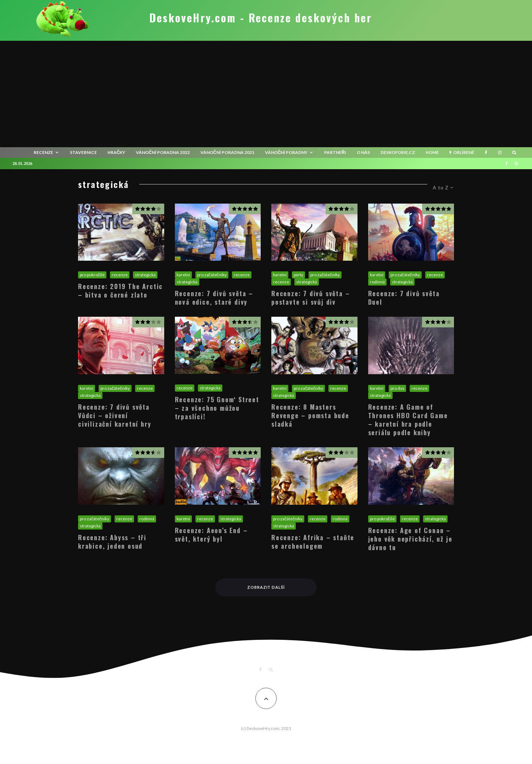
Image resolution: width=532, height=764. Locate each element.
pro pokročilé (92, 275)
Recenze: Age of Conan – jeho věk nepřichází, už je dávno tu (410, 539)
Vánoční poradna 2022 (163, 152)
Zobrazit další (266, 587)
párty (298, 275)
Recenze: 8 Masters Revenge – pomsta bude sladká (310, 415)
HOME (432, 152)
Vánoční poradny (286, 152)
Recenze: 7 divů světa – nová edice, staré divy (214, 298)
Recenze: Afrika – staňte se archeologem (313, 542)
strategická (145, 275)
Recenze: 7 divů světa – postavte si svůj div (311, 298)
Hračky (117, 152)
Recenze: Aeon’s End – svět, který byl (211, 535)
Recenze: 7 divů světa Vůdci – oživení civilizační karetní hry (115, 415)
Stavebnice (83, 152)
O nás (363, 152)
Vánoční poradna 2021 (227, 152)
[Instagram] (500, 153)
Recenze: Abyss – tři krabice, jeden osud (112, 542)
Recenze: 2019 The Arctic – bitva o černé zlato (120, 290)
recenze (43, 152)
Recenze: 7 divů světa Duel (404, 298)
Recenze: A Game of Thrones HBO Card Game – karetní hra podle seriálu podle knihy (408, 420)
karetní (183, 275)
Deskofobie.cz (398, 152)
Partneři (335, 152)
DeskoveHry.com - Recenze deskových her (261, 18)
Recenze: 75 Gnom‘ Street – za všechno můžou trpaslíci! (217, 408)
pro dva (397, 388)
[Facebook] (486, 153)
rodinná (377, 282)
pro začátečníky (212, 275)
